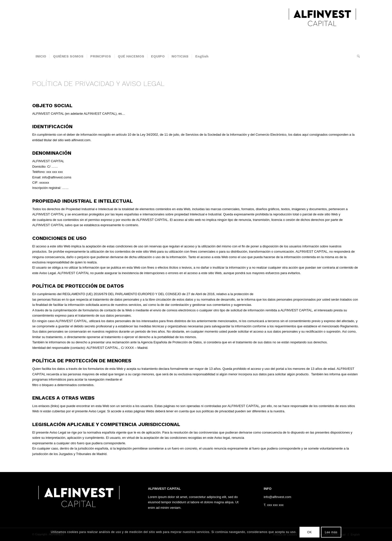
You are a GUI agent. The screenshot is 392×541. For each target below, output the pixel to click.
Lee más (331, 532)
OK (310, 532)
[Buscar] (357, 56)
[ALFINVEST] (322, 25)
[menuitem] (41, 56)
